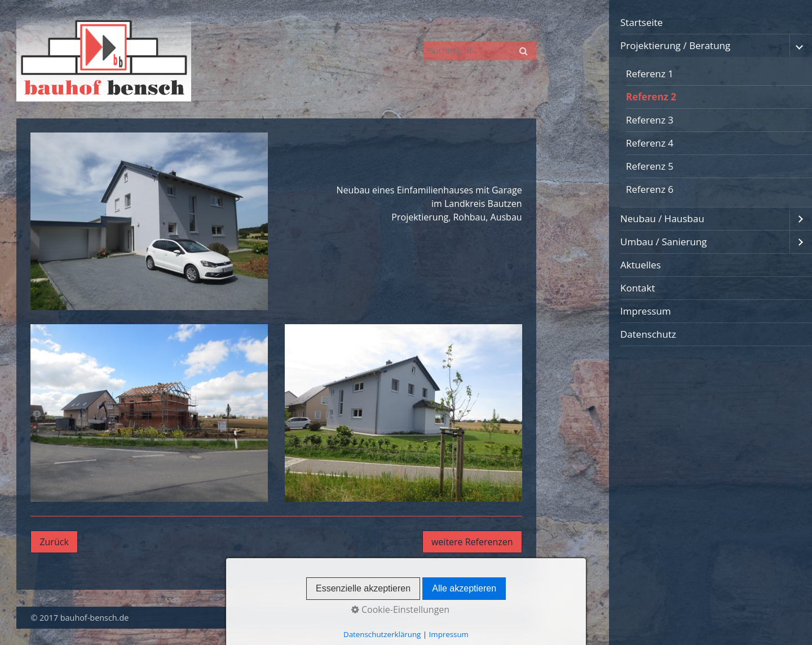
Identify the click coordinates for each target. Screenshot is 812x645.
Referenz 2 (651, 97)
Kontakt (638, 288)
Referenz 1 (650, 74)
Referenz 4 (650, 143)
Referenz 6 (650, 189)
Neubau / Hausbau (662, 218)
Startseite (641, 22)
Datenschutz (648, 334)
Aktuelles (641, 265)
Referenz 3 (650, 120)
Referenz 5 (650, 166)
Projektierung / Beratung (675, 45)
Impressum (646, 311)
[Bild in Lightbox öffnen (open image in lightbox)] (149, 221)
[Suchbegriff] (480, 51)
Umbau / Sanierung (664, 242)
